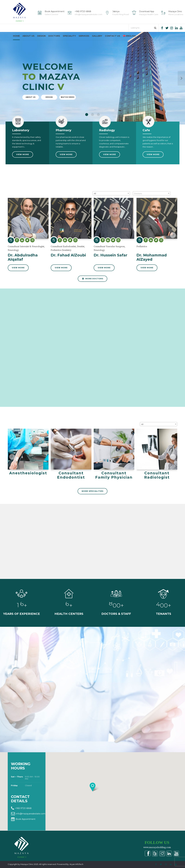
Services (84, 36)
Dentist (81, 254)
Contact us (113, 36)
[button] (12, 243)
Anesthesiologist (28, 482)
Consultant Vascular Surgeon (109, 254)
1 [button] (87, 123)
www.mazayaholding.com (157, 847)
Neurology (13, 257)
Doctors (54, 36)
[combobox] (111, 201)
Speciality (69, 36)
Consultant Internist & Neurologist (26, 254)
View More (18, 275)
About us (28, 36)
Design (41, 36)
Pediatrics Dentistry (61, 257)
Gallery (97, 36)
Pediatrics (142, 254)
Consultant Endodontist (63, 254)
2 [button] (92, 123)
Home (16, 36)
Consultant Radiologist (157, 482)
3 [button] (98, 123)
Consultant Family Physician (114, 485)
